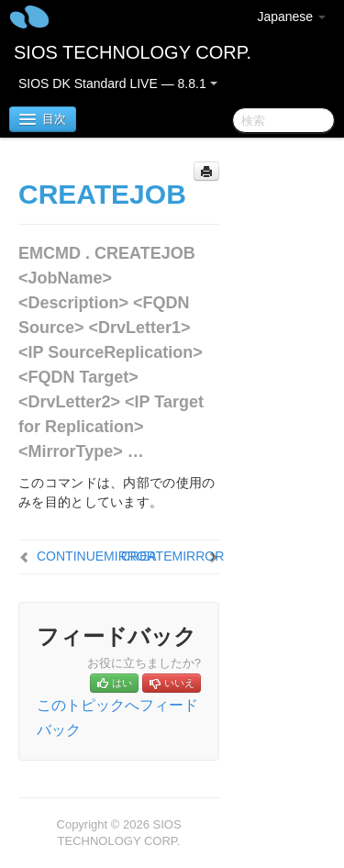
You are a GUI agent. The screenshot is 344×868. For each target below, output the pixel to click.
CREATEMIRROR (173, 556)
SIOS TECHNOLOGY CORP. (133, 52)
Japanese (291, 17)
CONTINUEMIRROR (96, 556)
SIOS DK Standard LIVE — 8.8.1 (118, 83)
